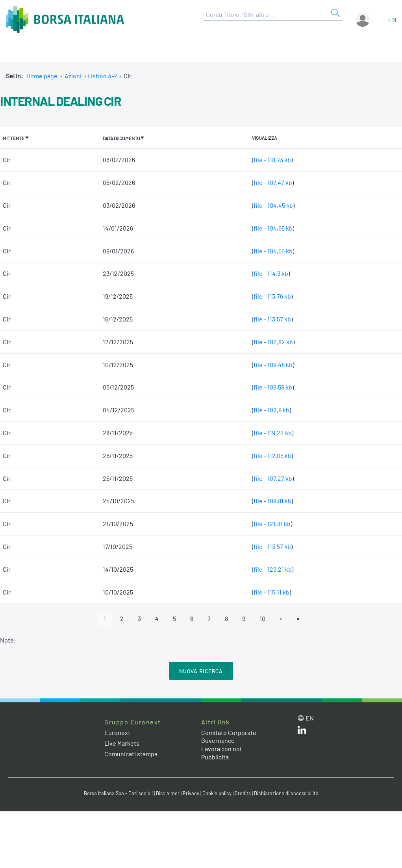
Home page (42, 76)
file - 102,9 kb (271, 410)
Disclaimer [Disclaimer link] (168, 793)
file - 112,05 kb (272, 455)
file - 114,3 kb (271, 273)
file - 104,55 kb (273, 251)
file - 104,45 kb (273, 205)
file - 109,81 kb (272, 501)
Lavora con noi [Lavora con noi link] (221, 749)
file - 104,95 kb (273, 228)
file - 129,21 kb (273, 569)
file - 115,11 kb (271, 592)
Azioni (73, 76)
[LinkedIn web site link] (302, 732)
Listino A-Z (103, 76)
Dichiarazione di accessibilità (286, 793)
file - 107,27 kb (273, 478)
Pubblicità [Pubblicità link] (215, 757)
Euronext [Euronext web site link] (117, 732)
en (392, 19)
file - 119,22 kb (273, 433)
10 (262, 618)
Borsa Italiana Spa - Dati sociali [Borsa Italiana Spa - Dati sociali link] (118, 793)
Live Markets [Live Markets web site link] (122, 743)
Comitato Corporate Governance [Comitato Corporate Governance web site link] (229, 737)
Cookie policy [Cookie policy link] (217, 793)
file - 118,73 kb (272, 160)
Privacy (191, 793)
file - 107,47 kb (273, 182)
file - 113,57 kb (272, 319)
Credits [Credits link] (243, 793)
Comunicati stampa (131, 754)
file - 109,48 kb (273, 365)
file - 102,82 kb (273, 342)
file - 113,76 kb (272, 296)
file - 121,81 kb (272, 524)
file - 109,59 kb (273, 387)
